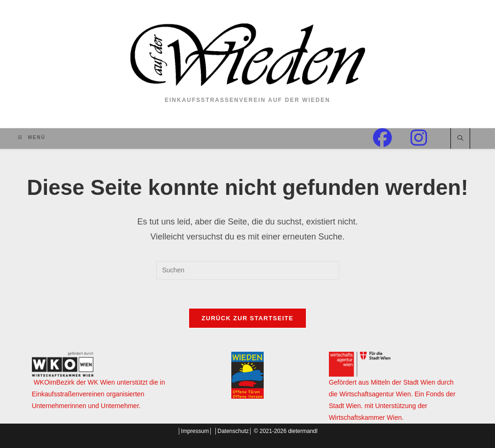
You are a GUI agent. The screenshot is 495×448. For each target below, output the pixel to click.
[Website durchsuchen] (460, 139)
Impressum (195, 431)
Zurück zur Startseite (247, 318)
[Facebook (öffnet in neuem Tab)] (392, 138)
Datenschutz (233, 431)
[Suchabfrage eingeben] (248, 270)
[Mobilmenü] (32, 137)
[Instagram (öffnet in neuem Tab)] (428, 138)
